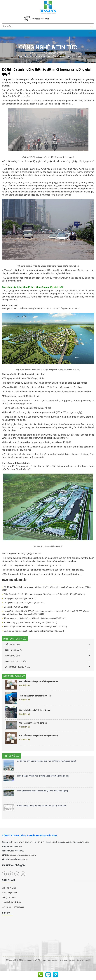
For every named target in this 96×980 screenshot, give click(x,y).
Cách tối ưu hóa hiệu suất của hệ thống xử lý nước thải (33, 631)
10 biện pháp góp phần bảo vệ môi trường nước (30, 622)
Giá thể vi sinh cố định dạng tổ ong (35, 711)
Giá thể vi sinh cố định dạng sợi (33, 724)
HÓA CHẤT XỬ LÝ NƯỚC (48, 661)
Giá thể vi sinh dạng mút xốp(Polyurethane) (38, 682)
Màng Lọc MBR (9, 897)
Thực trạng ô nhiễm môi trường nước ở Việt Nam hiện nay (34, 627)
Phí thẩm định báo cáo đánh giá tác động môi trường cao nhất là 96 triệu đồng (44, 594)
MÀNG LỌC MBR (48, 656)
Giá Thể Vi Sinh (9, 888)
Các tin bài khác (15, 580)
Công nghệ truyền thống (19, 599)
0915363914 (43, 19)
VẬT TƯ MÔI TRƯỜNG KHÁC (48, 667)
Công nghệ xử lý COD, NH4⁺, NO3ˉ (24, 603)
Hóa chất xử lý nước (12, 902)
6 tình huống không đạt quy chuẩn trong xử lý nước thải (42, 806)
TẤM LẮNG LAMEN (48, 650)
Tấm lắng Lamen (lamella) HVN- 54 (35, 697)
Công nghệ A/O (15, 607)
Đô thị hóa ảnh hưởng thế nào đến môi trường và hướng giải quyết (49, 56)
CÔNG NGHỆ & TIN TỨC (48, 47)
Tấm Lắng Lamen (10, 893)
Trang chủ (35, 53)
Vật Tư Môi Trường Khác (13, 907)
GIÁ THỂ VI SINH (48, 645)
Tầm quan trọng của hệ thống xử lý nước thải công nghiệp (34, 618)
